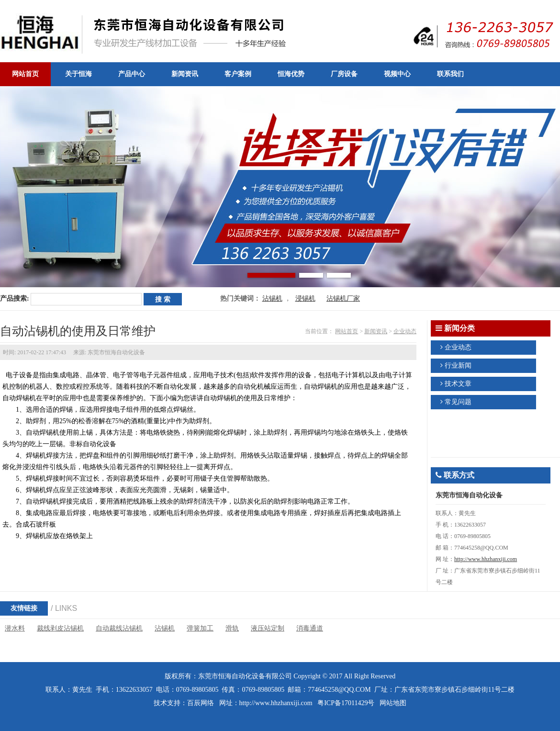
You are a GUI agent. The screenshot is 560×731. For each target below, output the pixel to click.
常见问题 (458, 402)
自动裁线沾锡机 (119, 628)
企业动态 (405, 331)
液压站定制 (268, 628)
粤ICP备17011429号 (346, 703)
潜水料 (15, 628)
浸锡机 (305, 298)
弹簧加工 (200, 628)
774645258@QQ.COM (339, 690)
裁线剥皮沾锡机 (60, 628)
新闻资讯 (376, 331)
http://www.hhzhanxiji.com (486, 559)
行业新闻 (458, 365)
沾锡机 (272, 298)
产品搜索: (15, 298)
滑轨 (232, 628)
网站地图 (393, 703)
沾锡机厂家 (343, 298)
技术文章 (458, 384)
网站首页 (347, 331)
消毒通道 (310, 628)
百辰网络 (201, 703)
